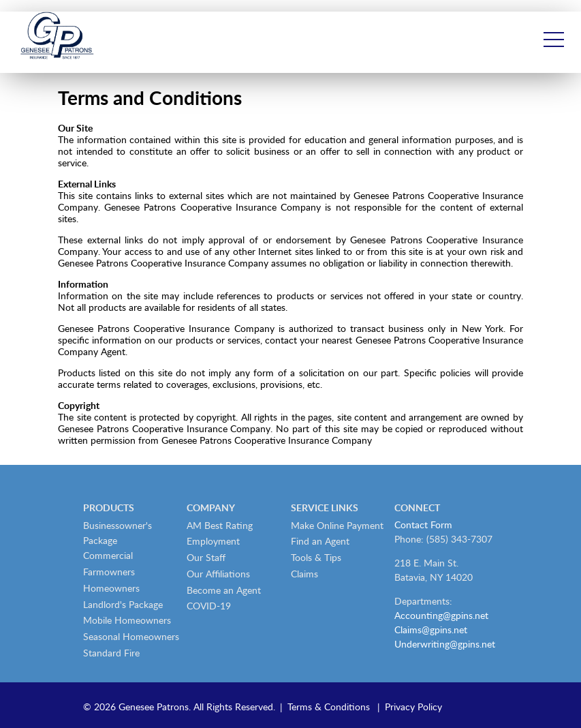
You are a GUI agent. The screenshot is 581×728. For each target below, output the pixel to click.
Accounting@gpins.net (441, 615)
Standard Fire (111, 653)
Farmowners (109, 572)
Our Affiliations (218, 574)
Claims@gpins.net (431, 630)
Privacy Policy (413, 707)
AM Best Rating (220, 525)
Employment (213, 541)
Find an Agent (320, 541)
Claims (304, 574)
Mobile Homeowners (127, 620)
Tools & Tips (316, 557)
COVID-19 (209, 606)
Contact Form (423, 525)
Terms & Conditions (329, 707)
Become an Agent (224, 590)
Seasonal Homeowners (131, 636)
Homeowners (111, 588)
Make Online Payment (337, 525)
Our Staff (206, 557)
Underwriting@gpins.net (445, 644)
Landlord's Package (123, 604)
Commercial (108, 555)
